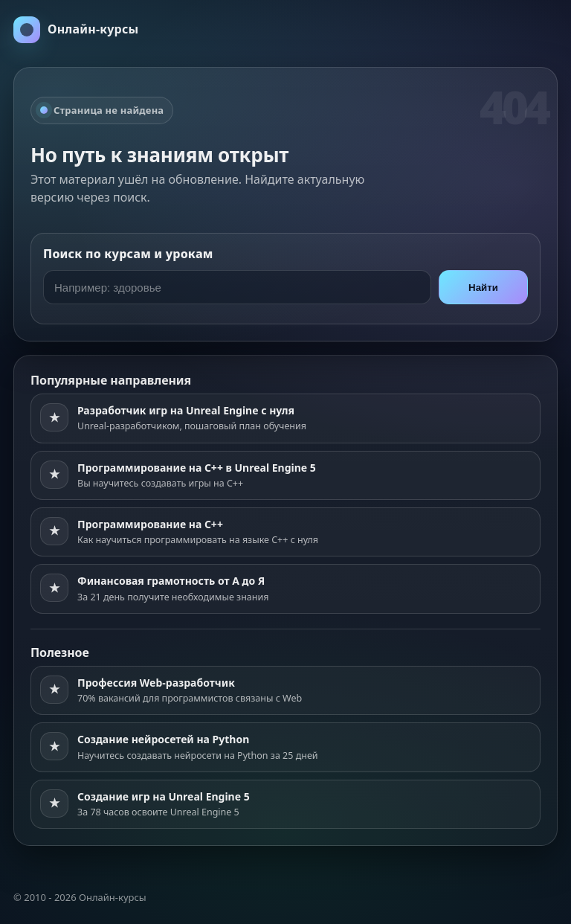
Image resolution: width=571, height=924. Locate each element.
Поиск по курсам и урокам (128, 254)
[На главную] (76, 30)
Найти (483, 288)
